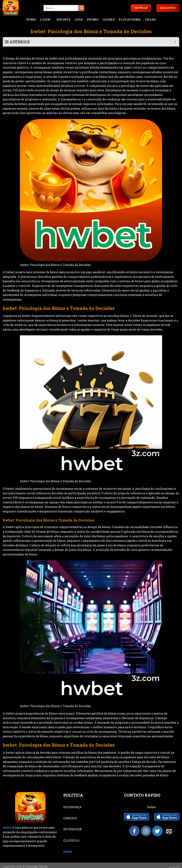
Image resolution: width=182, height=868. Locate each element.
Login (46, 19)
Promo (93, 19)
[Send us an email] (169, 825)
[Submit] (81, 8)
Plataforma (130, 19)
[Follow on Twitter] (157, 825)
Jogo (79, 19)
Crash (150, 19)
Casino (109, 19)
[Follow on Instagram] (146, 825)
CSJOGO (174, 862)
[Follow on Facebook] (134, 825)
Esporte (63, 19)
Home (31, 19)
